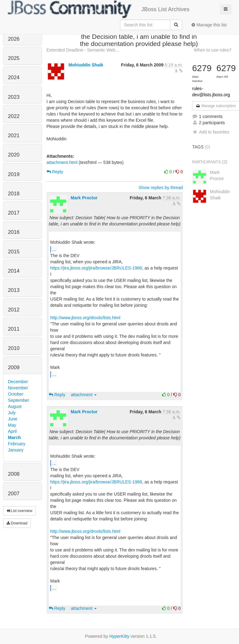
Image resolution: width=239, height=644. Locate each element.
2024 (14, 77)
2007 (14, 494)
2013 (14, 290)
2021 (14, 136)
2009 (14, 367)
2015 (14, 252)
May (12, 425)
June (13, 419)
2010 (14, 348)
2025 (14, 58)
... (54, 249)
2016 (14, 232)
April (12, 431)
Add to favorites (211, 132)
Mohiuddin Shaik (86, 65)
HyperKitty (119, 636)
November (18, 388)
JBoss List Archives (99, 9)
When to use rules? (213, 50)
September (19, 400)
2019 (14, 174)
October (16, 394)
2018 (14, 194)
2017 (14, 213)
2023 (14, 97)
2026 (14, 39)
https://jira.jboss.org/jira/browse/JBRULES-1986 (96, 268)
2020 (14, 155)
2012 (14, 310)
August (15, 406)
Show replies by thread (161, 188)
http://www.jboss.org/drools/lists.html (85, 318)
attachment (84, 395)
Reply (55, 172)
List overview (20, 511)
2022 (14, 116)
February (17, 444)
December (18, 382)
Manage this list (209, 25)
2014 (14, 271)
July (12, 413)
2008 (14, 474)
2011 (14, 329)
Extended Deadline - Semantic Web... (83, 50)
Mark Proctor (84, 198)
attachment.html (62, 162)
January (16, 450)
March (14, 438)
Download (17, 523)
